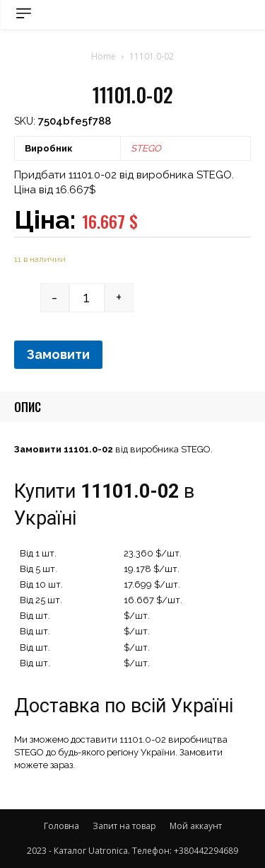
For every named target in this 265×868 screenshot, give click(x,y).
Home (104, 56)
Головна (61, 826)
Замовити (58, 354)
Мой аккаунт (196, 826)
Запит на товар (124, 826)
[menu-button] (24, 13)
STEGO (146, 148)
